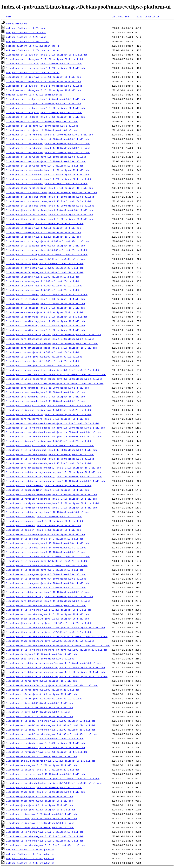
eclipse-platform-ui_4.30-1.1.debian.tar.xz (34, 95)
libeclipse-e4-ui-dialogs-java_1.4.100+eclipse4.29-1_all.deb (45, 303)
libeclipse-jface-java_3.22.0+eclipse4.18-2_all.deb (39, 796)
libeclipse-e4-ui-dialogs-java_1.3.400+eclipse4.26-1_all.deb (45, 299)
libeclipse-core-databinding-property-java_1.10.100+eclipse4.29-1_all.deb (54, 477)
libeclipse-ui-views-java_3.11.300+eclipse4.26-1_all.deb (43, 361)
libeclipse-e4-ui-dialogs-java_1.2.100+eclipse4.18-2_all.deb (45, 308)
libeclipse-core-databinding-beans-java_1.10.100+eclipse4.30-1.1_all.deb (53, 334)
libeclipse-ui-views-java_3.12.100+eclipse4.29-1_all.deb (43, 366)
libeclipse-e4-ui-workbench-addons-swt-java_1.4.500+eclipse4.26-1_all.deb (54, 432)
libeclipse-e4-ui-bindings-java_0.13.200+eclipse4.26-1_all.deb (47, 250)
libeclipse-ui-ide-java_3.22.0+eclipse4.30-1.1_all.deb (41, 814)
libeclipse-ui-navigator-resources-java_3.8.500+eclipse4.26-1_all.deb (51, 499)
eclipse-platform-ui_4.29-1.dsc (26, 37)
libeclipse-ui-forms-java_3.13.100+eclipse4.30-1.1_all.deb (44, 699)
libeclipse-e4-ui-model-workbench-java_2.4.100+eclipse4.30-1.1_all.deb (52, 734)
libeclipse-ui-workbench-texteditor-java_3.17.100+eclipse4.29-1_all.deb (53, 779)
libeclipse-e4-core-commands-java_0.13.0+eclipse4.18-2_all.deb (47, 183)
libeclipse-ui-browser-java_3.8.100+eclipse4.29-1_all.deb (43, 525)
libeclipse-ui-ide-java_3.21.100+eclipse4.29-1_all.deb (41, 818)
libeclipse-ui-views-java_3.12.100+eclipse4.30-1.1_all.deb (44, 357)
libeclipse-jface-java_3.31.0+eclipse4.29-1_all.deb (39, 805)
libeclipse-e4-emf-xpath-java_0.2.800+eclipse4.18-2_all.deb (45, 263)
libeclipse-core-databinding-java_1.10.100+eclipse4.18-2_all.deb (48, 512)
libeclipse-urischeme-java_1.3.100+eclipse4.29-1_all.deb (43, 290)
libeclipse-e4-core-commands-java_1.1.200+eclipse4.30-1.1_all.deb (49, 179)
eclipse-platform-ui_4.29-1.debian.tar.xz (33, 72)
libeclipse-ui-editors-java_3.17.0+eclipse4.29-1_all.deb (43, 770)
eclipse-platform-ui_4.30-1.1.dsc (28, 41)
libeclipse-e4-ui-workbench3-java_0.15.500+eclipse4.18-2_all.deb (48, 152)
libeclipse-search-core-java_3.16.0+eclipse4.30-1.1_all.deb (45, 312)
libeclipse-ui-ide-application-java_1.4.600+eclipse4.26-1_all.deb (49, 410)
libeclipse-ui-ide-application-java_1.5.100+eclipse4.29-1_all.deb (49, 441)
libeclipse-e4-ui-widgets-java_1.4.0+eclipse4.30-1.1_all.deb (45, 99)
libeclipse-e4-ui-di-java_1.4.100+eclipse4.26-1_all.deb (42, 126)
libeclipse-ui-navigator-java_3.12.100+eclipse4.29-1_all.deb (45, 747)
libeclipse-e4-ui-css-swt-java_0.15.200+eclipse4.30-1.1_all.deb (48, 543)
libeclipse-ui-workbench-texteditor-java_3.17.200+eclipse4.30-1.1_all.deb (54, 783)
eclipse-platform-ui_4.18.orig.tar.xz (30, 854)
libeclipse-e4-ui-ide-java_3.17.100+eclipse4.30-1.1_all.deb (45, 59)
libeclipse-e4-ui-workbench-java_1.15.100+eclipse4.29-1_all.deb (48, 614)
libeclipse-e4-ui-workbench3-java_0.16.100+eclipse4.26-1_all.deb (48, 143)
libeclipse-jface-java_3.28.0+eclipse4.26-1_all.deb (39, 801)
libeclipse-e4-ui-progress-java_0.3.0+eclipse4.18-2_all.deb (45, 570)
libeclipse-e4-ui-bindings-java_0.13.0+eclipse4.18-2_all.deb (45, 246)
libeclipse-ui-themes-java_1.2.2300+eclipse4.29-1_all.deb (43, 232)
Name (9, 17)
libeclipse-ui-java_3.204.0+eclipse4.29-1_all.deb (38, 712)
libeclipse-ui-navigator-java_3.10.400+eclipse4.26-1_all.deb (45, 743)
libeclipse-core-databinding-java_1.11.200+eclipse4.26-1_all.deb (48, 601)
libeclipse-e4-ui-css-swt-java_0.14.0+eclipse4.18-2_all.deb (45, 539)
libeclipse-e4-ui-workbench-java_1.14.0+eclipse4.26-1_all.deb (46, 605)
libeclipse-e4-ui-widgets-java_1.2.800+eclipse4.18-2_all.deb (45, 117)
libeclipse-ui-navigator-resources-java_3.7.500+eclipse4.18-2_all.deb (51, 494)
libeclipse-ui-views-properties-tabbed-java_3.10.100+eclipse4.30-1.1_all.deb (56, 374)
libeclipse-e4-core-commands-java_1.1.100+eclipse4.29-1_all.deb (48, 170)
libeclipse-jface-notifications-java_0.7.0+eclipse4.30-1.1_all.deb (49, 210)
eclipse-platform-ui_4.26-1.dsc (26, 28)
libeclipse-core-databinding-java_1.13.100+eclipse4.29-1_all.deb (48, 592)
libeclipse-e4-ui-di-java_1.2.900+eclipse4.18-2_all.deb (42, 130)
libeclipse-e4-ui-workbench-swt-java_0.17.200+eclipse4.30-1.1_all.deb (51, 450)
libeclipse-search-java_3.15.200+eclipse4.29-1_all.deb (41, 765)
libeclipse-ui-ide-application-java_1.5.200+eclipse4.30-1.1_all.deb (50, 445)
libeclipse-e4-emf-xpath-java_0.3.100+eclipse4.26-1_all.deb (45, 268)
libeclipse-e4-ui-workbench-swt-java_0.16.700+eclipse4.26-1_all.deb (50, 459)
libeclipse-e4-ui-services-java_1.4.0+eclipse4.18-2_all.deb (45, 166)
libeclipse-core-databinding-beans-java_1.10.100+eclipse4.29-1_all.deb (52, 343)
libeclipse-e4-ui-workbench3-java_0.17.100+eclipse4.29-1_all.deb (48, 148)
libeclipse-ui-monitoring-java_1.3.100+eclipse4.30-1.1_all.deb (47, 317)
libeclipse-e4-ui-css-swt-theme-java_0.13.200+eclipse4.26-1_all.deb (50, 206)
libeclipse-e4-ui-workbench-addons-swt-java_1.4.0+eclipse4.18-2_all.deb (53, 423)
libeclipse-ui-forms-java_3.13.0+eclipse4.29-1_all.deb (41, 694)
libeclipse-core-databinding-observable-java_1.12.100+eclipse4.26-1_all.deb (55, 667)
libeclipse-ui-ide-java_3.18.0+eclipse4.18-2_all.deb (40, 823)
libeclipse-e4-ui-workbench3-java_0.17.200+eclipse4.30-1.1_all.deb (49, 135)
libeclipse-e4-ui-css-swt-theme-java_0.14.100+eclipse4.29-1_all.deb (50, 197)
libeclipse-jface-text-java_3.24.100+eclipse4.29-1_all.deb (44, 787)
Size (139, 17)
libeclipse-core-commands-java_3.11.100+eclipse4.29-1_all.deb (46, 401)
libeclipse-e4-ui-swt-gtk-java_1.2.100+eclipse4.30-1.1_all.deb (47, 55)
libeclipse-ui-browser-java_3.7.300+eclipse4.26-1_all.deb (43, 530)
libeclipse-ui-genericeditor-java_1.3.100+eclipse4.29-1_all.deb (48, 490)
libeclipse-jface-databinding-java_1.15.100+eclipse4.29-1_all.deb (49, 623)
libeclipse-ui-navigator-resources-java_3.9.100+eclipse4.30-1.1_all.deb (53, 503)
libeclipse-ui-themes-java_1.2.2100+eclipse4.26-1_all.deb (43, 228)
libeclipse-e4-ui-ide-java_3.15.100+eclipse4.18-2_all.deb (43, 90)
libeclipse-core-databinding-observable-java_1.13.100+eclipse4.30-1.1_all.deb (57, 676)
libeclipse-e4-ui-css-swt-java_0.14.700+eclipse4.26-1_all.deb (46, 548)
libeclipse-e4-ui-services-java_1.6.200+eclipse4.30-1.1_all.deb (48, 139)
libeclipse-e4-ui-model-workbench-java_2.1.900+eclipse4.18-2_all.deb (51, 721)
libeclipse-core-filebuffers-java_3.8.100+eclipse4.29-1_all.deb (48, 419)
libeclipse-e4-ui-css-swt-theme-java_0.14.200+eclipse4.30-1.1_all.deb (51, 192)
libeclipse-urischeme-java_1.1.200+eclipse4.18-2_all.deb (43, 277)
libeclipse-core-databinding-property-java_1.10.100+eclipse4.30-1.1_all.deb (55, 481)
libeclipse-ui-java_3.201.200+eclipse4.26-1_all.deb (39, 707)
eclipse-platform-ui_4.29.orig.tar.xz (30, 858)
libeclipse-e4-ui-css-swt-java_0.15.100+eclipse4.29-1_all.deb (46, 552)
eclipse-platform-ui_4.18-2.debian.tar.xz (33, 46)
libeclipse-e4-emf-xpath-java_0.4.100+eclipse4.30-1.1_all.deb (46, 259)
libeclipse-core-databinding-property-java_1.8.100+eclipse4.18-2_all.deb (53, 468)
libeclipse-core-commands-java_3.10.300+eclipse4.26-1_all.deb (46, 392)
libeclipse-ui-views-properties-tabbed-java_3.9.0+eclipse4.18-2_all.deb (53, 370)
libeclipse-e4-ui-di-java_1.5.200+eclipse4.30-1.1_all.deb (43, 104)
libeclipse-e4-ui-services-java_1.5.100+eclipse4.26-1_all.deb (46, 161)
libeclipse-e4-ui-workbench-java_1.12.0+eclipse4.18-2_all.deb (46, 588)
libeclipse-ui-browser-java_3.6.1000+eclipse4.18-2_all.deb (44, 516)
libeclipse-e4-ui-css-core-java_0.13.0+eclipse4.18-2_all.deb (45, 534)
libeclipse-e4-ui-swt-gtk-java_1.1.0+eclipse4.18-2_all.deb (44, 86)
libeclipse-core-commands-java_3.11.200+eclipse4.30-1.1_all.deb (48, 388)
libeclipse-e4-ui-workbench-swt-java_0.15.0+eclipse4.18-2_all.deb (49, 463)
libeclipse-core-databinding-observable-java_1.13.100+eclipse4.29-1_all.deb (55, 672)
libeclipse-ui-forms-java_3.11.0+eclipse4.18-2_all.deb (41, 681)
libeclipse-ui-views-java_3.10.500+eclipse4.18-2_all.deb (43, 352)
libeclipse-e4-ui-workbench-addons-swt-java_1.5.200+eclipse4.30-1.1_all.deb (55, 428)
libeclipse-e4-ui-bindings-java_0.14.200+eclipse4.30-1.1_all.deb (48, 241)
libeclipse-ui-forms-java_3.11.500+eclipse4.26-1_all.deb (43, 690)
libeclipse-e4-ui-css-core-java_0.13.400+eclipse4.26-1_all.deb (47, 561)
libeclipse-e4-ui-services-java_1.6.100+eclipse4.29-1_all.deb (46, 157)
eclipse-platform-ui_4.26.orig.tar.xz (30, 850)
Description (152, 17)
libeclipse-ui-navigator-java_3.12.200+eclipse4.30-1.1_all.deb (47, 752)
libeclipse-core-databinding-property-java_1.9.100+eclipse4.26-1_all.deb (53, 472)
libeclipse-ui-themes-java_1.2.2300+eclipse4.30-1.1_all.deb (45, 223)
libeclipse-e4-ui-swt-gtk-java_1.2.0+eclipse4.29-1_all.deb (44, 64)
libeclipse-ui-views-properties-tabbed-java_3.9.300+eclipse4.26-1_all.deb (54, 379)
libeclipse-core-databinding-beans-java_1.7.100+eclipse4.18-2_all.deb (51, 348)
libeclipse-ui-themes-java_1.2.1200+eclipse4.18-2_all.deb (43, 237)
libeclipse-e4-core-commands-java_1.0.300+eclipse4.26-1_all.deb (48, 175)
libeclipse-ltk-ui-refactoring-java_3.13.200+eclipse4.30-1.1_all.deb (51, 761)
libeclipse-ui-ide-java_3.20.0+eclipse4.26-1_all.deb (40, 827)
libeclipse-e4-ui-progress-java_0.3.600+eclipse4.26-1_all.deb (46, 574)
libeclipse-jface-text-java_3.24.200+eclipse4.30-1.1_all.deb (45, 792)
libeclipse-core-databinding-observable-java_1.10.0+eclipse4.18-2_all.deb (54, 663)
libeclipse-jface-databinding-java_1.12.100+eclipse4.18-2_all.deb (49, 632)
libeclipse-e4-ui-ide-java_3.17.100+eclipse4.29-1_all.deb (43, 81)
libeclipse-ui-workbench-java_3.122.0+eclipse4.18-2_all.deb (45, 832)
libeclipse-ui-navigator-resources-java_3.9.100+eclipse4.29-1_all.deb (51, 508)
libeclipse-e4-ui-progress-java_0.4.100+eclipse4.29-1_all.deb (46, 579)
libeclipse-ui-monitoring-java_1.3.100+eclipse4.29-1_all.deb (45, 330)
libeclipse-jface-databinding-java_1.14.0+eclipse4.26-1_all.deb (48, 619)
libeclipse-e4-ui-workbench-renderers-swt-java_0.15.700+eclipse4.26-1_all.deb (57, 636)
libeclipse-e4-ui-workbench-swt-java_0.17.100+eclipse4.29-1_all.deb (50, 454)
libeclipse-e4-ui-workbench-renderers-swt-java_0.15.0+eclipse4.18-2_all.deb (55, 628)
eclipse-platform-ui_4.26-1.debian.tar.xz (33, 50)
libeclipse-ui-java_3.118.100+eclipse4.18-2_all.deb (39, 716)
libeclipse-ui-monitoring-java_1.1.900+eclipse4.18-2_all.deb (45, 321)
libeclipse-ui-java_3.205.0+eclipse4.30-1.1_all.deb (39, 703)
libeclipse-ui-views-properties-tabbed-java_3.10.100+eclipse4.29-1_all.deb (55, 383)
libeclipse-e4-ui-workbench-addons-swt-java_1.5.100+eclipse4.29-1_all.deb (54, 437)
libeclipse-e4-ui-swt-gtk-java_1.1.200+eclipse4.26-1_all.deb (45, 68)
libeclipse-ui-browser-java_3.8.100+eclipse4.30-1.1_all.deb (45, 521)
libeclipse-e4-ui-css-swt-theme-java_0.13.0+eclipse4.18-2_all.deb (49, 201)
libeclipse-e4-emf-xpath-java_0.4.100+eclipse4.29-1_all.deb (45, 272)
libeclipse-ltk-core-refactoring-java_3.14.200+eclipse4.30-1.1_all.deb (52, 685)
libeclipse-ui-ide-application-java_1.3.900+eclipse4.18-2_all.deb (49, 405)
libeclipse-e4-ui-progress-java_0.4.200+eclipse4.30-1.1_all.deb (48, 583)
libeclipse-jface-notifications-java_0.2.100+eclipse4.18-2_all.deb (49, 188)
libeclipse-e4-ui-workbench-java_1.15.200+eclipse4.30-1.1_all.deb (49, 610)
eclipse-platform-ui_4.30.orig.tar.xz (30, 863)
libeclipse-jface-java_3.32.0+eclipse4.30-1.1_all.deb (41, 810)
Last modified (120, 17)
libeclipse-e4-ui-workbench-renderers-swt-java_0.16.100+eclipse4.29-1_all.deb (57, 650)
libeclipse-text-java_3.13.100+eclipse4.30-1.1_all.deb (41, 654)
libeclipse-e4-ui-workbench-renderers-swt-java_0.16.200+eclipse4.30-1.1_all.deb (58, 645)
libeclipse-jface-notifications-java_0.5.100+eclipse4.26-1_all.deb (49, 215)
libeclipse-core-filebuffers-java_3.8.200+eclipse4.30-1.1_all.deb (49, 414)
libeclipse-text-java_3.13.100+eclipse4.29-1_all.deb (40, 659)
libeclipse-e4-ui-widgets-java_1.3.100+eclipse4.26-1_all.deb (45, 108)
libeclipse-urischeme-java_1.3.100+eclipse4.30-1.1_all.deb (44, 286)
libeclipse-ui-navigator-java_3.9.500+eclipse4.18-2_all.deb (45, 739)
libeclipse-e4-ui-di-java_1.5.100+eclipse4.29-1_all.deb (42, 121)
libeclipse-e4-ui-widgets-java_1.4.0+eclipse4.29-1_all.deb (44, 112)
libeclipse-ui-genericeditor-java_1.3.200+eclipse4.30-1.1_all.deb (49, 485)
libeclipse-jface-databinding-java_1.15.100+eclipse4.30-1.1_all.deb (50, 641)
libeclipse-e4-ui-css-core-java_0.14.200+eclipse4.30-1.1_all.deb (48, 556)
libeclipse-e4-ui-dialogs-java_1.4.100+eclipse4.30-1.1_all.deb (47, 294)
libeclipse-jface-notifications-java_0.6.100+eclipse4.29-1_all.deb (49, 219)
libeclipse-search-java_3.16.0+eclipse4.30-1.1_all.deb (41, 756)
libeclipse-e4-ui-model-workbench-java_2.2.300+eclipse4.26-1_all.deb (51, 730)
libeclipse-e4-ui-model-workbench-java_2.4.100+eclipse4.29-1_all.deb (51, 725)
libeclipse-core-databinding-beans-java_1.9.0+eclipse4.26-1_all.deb (50, 339)
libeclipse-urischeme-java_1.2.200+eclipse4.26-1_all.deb (43, 281)
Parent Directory (17, 24)
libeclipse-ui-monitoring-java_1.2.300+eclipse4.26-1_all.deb (45, 326)
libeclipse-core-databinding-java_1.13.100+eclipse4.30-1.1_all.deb (49, 596)
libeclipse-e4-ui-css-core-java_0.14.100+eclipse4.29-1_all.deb (47, 565)
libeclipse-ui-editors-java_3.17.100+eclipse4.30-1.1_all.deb (45, 774)
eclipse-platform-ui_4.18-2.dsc (26, 32)
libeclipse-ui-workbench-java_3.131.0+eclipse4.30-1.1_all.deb (46, 845)
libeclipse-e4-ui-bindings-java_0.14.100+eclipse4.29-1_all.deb (47, 254)
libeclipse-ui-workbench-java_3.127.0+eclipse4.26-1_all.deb (45, 836)
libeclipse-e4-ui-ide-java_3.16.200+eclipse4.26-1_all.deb (43, 77)
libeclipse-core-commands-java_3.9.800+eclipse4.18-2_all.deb (45, 397)
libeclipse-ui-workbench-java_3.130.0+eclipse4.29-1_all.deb (45, 841)
